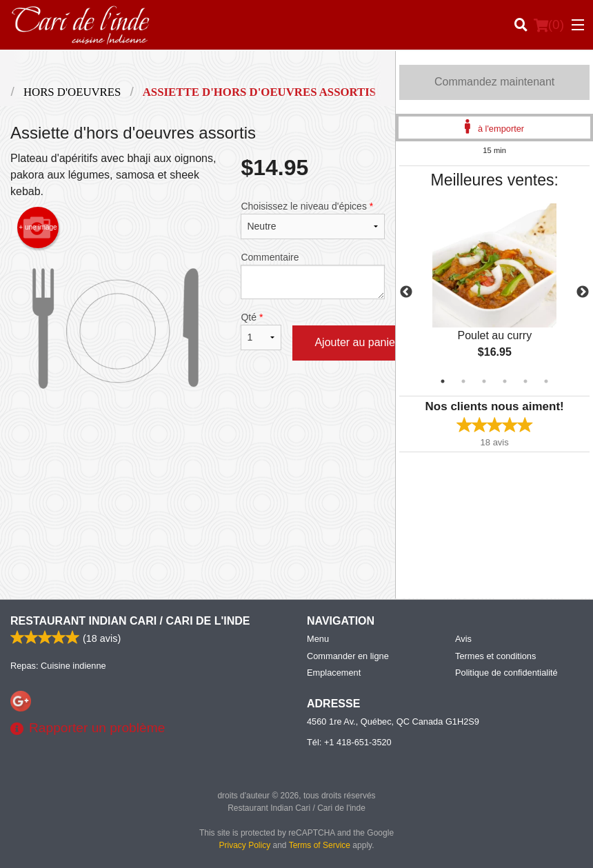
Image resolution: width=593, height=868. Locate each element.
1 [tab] (443, 381)
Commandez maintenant (494, 82)
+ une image (38, 228)
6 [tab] (546, 381)
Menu (318, 639)
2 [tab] (463, 381)
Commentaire (313, 275)
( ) (549, 25)
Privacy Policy (245, 845)
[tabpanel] (494, 292)
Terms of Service (320, 845)
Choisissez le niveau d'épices (313, 220)
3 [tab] (484, 381)
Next (583, 292)
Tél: (349, 742)
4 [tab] (505, 381)
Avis (463, 639)
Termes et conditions (495, 656)
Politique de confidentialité (506, 673)
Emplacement (334, 673)
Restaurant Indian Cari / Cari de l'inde (130, 621)
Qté (261, 331)
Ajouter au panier (356, 342)
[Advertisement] (198, 478)
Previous (406, 292)
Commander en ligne (348, 656)
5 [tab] (525, 381)
